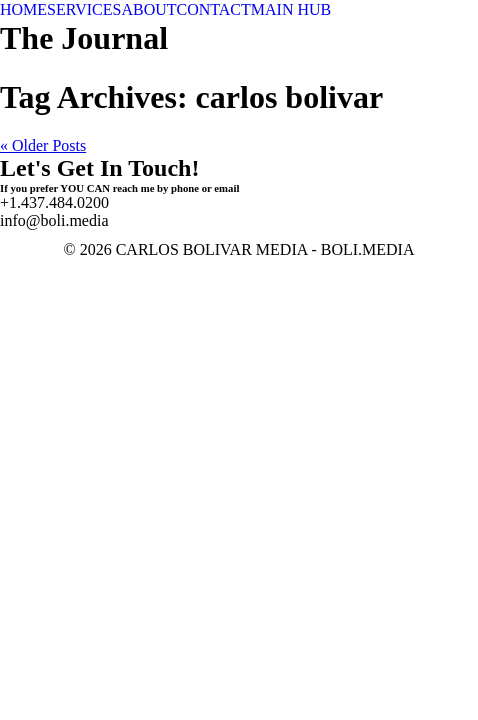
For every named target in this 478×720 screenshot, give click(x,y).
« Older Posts (43, 145)
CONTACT (214, 9)
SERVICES (84, 9)
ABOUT (148, 9)
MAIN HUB (291, 9)
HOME (23, 9)
